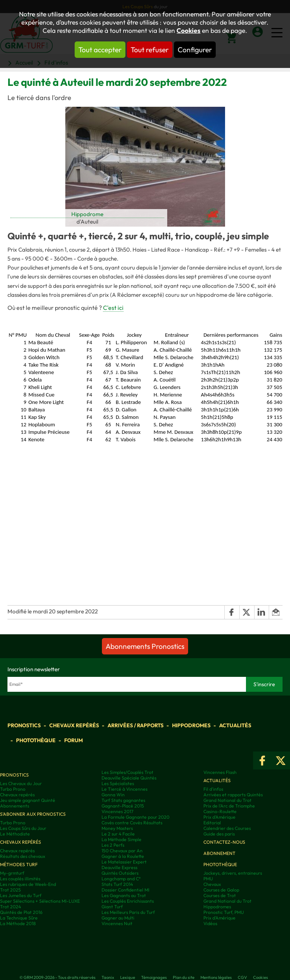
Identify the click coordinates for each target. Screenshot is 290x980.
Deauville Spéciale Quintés (129, 778)
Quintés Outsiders (120, 873)
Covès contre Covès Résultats (132, 823)
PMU (208, 879)
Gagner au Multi (118, 918)
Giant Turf (112, 907)
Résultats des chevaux (23, 856)
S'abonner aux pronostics (33, 814)
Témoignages (154, 977)
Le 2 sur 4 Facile (118, 834)
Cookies (188, 31)
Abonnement (219, 853)
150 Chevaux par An (122, 851)
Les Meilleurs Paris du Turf (128, 912)
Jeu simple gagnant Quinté (28, 800)
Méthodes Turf (19, 864)
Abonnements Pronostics (145, 646)
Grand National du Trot (227, 800)
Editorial (212, 823)
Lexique (128, 977)
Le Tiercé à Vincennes (124, 789)
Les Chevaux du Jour (21, 783)
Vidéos (210, 923)
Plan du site (184, 977)
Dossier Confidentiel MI (125, 890)
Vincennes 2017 (117, 811)
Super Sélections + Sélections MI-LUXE (40, 901)
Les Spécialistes (118, 783)
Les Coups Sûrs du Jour (23, 828)
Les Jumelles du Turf (21, 895)
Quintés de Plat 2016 (21, 912)
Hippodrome (87, 214)
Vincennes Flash (220, 772)
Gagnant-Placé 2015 (123, 806)
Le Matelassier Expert (124, 862)
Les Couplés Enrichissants (128, 901)
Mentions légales (216, 977)
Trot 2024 (10, 907)
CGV (242, 977)
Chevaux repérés (74, 725)
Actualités (235, 725)
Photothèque (36, 740)
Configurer (195, 50)
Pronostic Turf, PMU (224, 912)
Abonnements (15, 806)
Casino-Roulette (220, 811)
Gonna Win (113, 795)
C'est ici (113, 308)
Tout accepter (100, 50)
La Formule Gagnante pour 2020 (135, 817)
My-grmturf (12, 873)
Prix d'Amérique (219, 817)
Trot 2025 (10, 890)
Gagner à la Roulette (123, 856)
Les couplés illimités (20, 879)
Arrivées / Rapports (135, 725)
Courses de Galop (221, 890)
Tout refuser (150, 50)
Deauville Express (119, 867)
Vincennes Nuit (117, 923)
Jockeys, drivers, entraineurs (233, 873)
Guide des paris (219, 834)
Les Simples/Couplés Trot (127, 772)
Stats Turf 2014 (117, 884)
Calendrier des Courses (227, 828)
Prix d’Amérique (219, 918)
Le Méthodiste (15, 834)
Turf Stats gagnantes (123, 800)
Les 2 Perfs (113, 845)
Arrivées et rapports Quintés (233, 795)
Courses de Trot (220, 895)
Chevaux (212, 884)
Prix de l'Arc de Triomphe (229, 806)
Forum (74, 740)
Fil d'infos (213, 789)
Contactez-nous (224, 842)
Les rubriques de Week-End (28, 884)
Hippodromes (191, 725)
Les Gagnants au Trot (124, 895)
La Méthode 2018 (18, 923)
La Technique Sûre (19, 918)
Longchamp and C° (121, 879)
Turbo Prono (13, 789)
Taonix (108, 977)
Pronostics (24, 725)
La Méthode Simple (121, 839)
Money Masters (117, 828)
